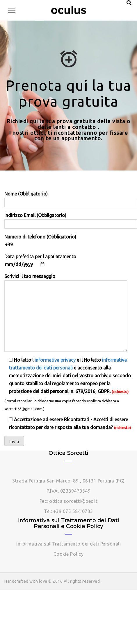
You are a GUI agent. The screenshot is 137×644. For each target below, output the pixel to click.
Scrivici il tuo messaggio (66, 313)
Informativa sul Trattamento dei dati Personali (68, 544)
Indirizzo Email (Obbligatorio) (68, 220)
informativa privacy (55, 360)
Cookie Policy (69, 554)
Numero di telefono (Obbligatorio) (68, 241)
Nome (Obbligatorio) (68, 198)
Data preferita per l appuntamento (40, 260)
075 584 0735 (78, 511)
